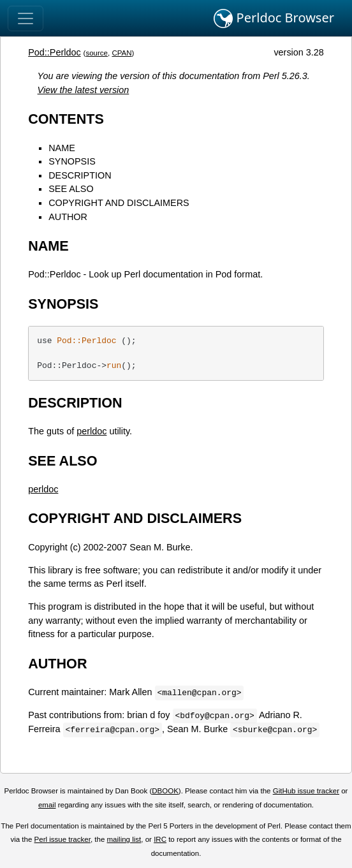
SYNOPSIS (72, 161)
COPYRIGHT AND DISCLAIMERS (119, 203)
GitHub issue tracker (306, 791)
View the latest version (84, 90)
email (47, 805)
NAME (62, 148)
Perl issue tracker (62, 839)
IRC (160, 839)
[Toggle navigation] (26, 18)
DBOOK (165, 791)
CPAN (121, 53)
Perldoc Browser (274, 18)
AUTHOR (68, 217)
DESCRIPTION (80, 175)
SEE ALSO (71, 189)
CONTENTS (66, 119)
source (97, 53)
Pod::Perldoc (54, 52)
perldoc (92, 431)
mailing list (124, 839)
